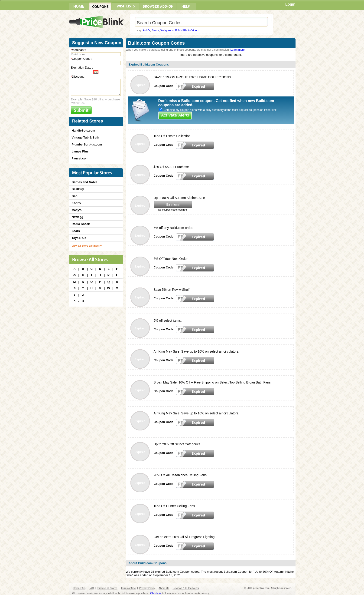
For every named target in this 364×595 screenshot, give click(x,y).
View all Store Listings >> (87, 246)
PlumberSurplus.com (87, 144)
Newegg (78, 217)
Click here (156, 593)
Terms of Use (128, 588)
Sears (155, 30)
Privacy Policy (147, 588)
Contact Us (79, 588)
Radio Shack (81, 224)
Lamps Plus (80, 151)
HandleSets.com (83, 131)
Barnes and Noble (85, 182)
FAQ (91, 588)
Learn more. (238, 50)
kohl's (146, 30)
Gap (75, 196)
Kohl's (76, 203)
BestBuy (78, 189)
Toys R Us (79, 238)
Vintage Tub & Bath (86, 137)
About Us (164, 588)
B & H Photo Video (187, 30)
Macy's (77, 210)
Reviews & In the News (186, 588)
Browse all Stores (107, 588)
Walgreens (167, 30)
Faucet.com (80, 158)
